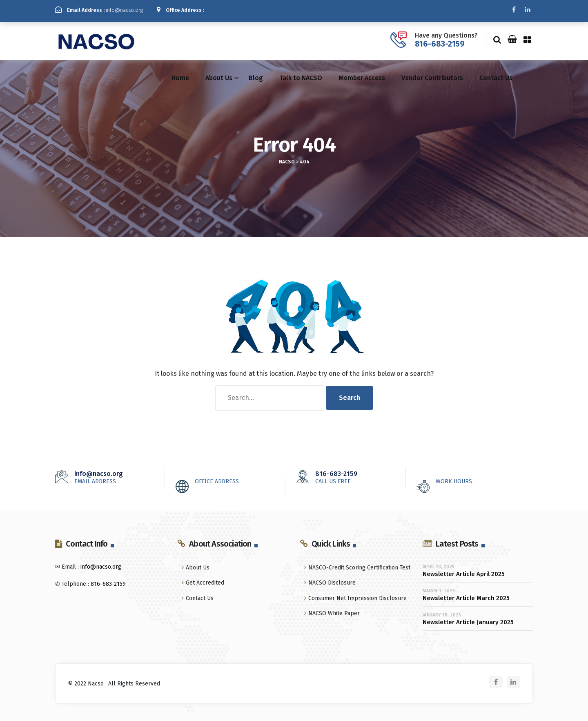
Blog (256, 75)
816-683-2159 (440, 41)
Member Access (362, 75)
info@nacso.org (106, 10)
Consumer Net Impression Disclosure (357, 595)
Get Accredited (205, 580)
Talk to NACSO (301, 75)
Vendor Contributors (432, 75)
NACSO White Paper (334, 611)
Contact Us (496, 75)
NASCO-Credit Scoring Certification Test (359, 565)
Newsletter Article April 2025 (464, 571)
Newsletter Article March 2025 (466, 595)
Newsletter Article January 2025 (468, 619)
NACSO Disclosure (332, 580)
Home (180, 75)
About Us (219, 75)
